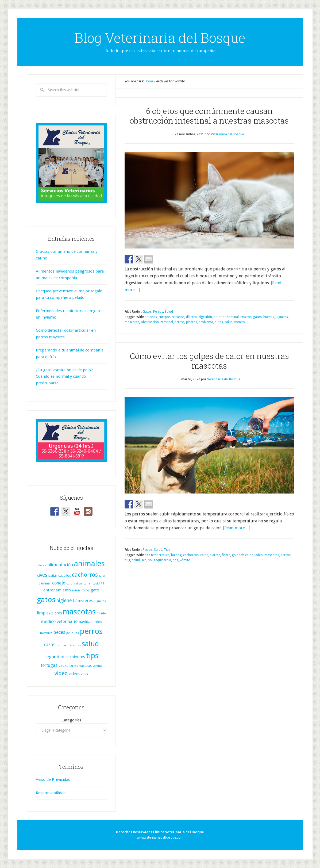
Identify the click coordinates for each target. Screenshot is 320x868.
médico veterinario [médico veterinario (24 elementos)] (59, 622)
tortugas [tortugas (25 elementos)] (49, 665)
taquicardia (163, 560)
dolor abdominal (226, 317)
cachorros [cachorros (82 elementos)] (85, 575)
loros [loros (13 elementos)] (58, 613)
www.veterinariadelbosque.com (160, 838)
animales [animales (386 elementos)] (89, 564)
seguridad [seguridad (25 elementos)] (54, 657)
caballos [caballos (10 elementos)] (65, 576)
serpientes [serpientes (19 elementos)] (75, 657)
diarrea (191, 317)
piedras (192, 322)
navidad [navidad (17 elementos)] (86, 622)
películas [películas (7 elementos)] (73, 633)
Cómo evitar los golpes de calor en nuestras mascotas (209, 361)
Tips (167, 550)
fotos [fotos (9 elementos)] (86, 590)
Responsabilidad (51, 793)
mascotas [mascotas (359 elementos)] (79, 612)
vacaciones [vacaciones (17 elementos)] (68, 666)
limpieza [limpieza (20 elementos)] (45, 613)
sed (144, 560)
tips (175, 560)
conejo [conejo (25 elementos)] (59, 583)
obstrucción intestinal (157, 322)
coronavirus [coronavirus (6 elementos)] (74, 584)
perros (180, 322)
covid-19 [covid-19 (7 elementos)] (98, 584)
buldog (176, 555)
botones (151, 317)
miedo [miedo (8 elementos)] (101, 613)
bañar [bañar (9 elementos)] (53, 576)
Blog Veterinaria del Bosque (160, 38)
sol (150, 560)
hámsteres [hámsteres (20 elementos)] (83, 601)
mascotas (132, 322)
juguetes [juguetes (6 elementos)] (100, 601)
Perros (158, 312)
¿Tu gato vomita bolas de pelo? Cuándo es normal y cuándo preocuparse (64, 376)
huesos (269, 317)
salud (229, 322)
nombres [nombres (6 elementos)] (46, 633)
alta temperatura (157, 555)
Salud (169, 312)
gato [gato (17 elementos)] (95, 590)
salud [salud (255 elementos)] (90, 644)
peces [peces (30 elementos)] (59, 632)
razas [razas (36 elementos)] (50, 645)
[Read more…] (237, 528)
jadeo (259, 555)
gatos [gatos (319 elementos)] (46, 600)
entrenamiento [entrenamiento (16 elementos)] (57, 590)
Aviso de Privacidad (53, 779)
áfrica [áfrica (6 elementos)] (85, 674)
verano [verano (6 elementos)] (97, 666)
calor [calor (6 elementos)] (102, 576)
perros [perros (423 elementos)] (91, 631)
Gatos (147, 312)
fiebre (226, 555)
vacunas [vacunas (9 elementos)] (86, 666)
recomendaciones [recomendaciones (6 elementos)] (69, 645)
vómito (240, 322)
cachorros (191, 555)
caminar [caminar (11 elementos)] (45, 583)
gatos (257, 317)
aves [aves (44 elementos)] (42, 575)
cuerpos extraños (171, 317)
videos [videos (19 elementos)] (74, 674)
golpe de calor (242, 555)
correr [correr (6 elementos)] (87, 584)
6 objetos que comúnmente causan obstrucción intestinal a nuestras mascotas (209, 116)
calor (204, 555)
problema (206, 322)
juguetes (282, 317)
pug (127, 560)
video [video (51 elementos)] (61, 673)
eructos (246, 317)
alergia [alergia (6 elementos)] (42, 565)
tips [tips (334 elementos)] (92, 656)
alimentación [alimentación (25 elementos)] (60, 565)
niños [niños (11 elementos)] (98, 622)
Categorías (71, 720)
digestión (205, 317)
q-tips (219, 322)
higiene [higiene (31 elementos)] (64, 601)
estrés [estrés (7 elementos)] (76, 590)
